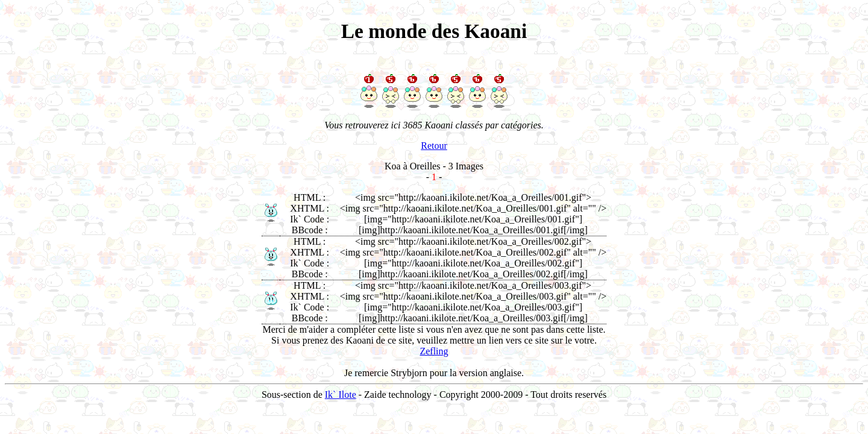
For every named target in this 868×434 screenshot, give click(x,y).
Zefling (434, 351)
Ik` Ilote (341, 395)
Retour (434, 146)
